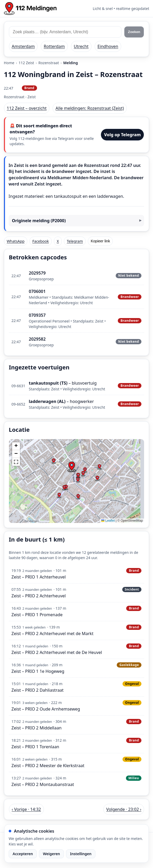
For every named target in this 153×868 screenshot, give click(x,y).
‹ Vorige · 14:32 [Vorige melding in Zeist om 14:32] (26, 809)
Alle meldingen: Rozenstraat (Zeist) (90, 108)
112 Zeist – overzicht (27, 108)
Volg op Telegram (123, 135)
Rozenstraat (49, 63)
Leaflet (108, 521)
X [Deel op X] (58, 241)
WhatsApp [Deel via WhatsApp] (16, 241)
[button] (72, 467)
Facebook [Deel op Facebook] (41, 241)
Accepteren (23, 854)
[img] (77, 481)
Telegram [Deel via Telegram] (75, 241)
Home (9, 63)
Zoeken (134, 32)
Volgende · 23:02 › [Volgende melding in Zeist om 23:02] (124, 809)
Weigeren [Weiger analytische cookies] (51, 854)
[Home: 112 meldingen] (30, 9)
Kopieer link (100, 241)
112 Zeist (26, 63)
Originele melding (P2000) (39, 221)
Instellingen (81, 854)
